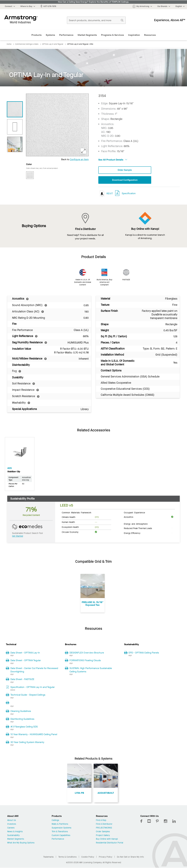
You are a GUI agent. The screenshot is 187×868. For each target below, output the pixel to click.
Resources (150, 35)
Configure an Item (79, 159)
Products (36, 35)
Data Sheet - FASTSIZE (22, 679)
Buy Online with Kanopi (107, 839)
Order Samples (103, 832)
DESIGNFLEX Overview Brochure (87, 653)
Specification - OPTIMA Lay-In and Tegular (33, 687)
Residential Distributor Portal (110, 843)
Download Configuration (125, 180)
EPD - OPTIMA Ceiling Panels (144, 653)
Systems (50, 35)
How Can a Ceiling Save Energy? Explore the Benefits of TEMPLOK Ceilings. (94, 2)
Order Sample (125, 170)
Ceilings (55, 821)
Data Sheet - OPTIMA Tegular (26, 661)
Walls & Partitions (60, 824)
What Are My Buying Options (21, 843)
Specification (129, 194)
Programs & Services (112, 35)
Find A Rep (101, 821)
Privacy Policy (106, 857)
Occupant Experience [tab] (134, 513)
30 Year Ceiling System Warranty (27, 742)
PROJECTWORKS (104, 828)
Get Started (18, 536)
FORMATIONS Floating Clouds (85, 661)
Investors (12, 824)
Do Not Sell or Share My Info (130, 857)
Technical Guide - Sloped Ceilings (28, 695)
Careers (11, 828)
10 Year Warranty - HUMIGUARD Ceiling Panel (34, 735)
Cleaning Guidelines (21, 711)
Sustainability (13, 836)
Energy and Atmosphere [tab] (136, 524)
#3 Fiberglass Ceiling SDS (24, 727)
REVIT (106, 194)
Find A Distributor (104, 824)
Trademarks (48, 857)
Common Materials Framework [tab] (77, 513)
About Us (12, 821)
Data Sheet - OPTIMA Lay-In (25, 653)
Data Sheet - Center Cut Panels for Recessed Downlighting (34, 670)
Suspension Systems (61, 828)
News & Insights (15, 832)
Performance (66, 35)
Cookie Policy (88, 857)
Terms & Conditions (67, 857)
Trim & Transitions (60, 832)
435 (10, 468)
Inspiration (134, 35)
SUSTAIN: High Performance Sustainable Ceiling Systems (91, 670)
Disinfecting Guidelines (22, 719)
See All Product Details (113, 160)
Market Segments (87, 35)
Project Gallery (103, 836)
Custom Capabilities (61, 836)
